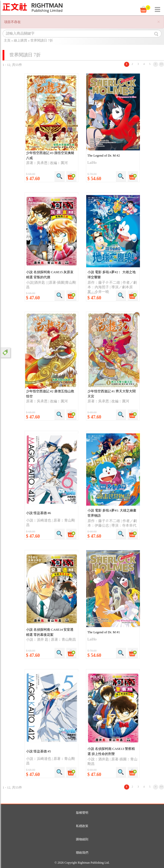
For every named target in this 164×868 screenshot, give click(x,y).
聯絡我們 (82, 853)
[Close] (159, 22)
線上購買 (20, 40)
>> (162, 64)
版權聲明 (82, 813)
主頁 (7, 40)
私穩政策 (82, 826)
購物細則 (82, 839)
